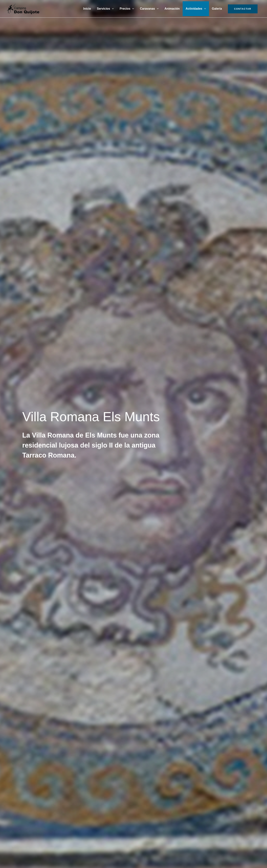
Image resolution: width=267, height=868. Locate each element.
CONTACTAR (243, 9)
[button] (112, 9)
